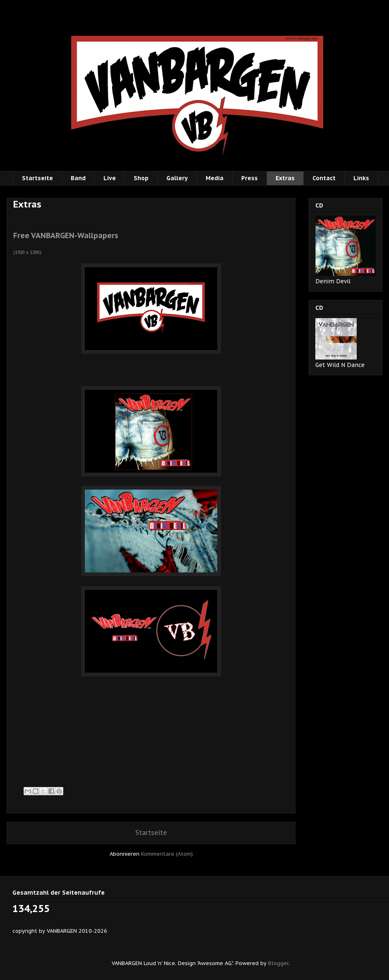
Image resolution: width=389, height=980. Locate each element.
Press (250, 178)
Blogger (278, 963)
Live (110, 178)
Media (215, 178)
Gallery (177, 178)
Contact (324, 178)
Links (361, 178)
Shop (141, 178)
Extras (285, 178)
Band (78, 178)
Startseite (37, 178)
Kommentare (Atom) (167, 854)
